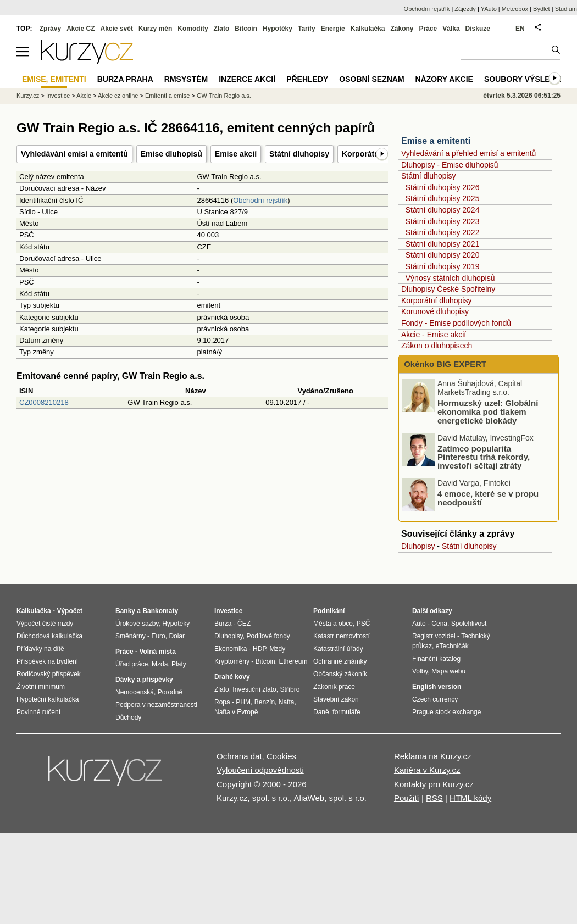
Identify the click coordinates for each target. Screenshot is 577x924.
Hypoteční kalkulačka (48, 699)
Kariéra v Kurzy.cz (427, 770)
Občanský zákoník (340, 674)
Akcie (84, 96)
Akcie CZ (81, 29)
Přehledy (307, 79)
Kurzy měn (155, 29)
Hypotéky (278, 29)
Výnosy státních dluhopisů (450, 278)
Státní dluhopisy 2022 (443, 232)
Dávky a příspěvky (144, 680)
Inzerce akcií (247, 79)
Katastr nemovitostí (342, 636)
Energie (333, 29)
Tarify (307, 29)
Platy (179, 664)
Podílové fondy (268, 636)
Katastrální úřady (338, 649)
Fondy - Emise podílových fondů (456, 323)
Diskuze (478, 29)
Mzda (160, 664)
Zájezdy (465, 9)
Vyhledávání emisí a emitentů (74, 154)
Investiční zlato (254, 689)
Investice (58, 96)
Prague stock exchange (446, 712)
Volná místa (157, 652)
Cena (439, 624)
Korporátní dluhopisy (436, 300)
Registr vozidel (434, 636)
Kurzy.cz (28, 96)
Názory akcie (444, 79)
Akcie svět (117, 29)
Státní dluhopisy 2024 (443, 210)
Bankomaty (160, 611)
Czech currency (435, 699)
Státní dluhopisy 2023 (443, 221)
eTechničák (452, 646)
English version (437, 687)
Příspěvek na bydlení (47, 661)
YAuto (489, 9)
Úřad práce (132, 664)
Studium (566, 9)
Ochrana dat (239, 756)
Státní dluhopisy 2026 (443, 187)
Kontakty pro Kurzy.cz (434, 784)
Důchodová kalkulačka (49, 636)
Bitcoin (246, 29)
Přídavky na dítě (40, 649)
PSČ (364, 624)
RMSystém (186, 79)
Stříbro (290, 689)
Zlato (222, 29)
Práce (428, 29)
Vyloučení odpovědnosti (260, 770)
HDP (259, 649)
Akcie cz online (118, 96)
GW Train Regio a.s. (224, 96)
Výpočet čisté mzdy (45, 624)
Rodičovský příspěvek (49, 674)
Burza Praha (125, 79)
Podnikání (329, 611)
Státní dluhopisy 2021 (443, 244)
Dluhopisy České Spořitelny (448, 289)
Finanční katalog (436, 659)
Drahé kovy (232, 677)
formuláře (346, 712)
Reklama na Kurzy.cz (433, 756)
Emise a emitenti (436, 141)
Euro (158, 636)
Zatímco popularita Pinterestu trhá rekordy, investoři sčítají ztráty (484, 457)
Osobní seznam (371, 79)
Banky (125, 611)
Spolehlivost (469, 624)
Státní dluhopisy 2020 (443, 255)
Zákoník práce (334, 687)
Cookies (281, 756)
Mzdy (278, 649)
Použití (407, 798)
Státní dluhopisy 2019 (443, 266)
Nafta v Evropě (236, 712)
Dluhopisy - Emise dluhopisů (450, 165)
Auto (419, 624)
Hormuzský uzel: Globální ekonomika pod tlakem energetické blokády (488, 412)
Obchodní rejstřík (260, 200)
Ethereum (293, 661)
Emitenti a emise (167, 96)
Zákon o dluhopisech (437, 346)
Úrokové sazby (137, 624)
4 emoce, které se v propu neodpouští (488, 498)
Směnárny (131, 636)
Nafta (287, 702)
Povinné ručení (38, 712)
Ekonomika (231, 649)
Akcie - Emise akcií (434, 335)
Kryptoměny (232, 661)
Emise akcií (236, 154)
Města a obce (333, 624)
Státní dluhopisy (299, 154)
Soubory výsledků (525, 79)
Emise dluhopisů (171, 154)
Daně (321, 712)
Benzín (265, 702)
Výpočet (70, 611)
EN (520, 29)
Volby (420, 671)
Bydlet (542, 9)
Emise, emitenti (54, 79)
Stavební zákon (336, 699)
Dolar (177, 636)
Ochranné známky (340, 661)
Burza (223, 624)
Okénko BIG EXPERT (444, 364)
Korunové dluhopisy (435, 311)
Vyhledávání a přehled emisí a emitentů (468, 153)
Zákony (402, 29)
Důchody (128, 717)
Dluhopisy (418, 546)
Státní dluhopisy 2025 (443, 198)
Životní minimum (41, 687)
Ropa (222, 702)
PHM (243, 702)
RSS (434, 798)
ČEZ (244, 624)
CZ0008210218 (44, 402)
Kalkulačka (368, 29)
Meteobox (515, 9)
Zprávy (50, 29)
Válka (451, 29)
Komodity (193, 29)
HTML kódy (470, 798)
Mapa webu (448, 671)
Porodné (170, 692)
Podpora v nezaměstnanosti (156, 705)
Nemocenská (135, 692)
